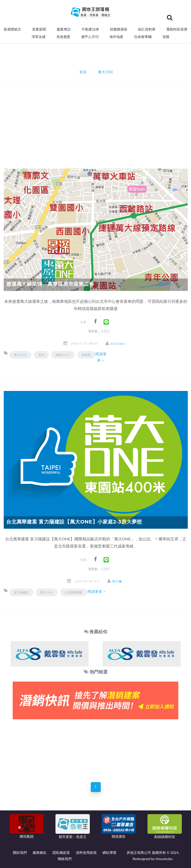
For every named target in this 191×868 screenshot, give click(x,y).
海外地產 (116, 37)
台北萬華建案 (74, 592)
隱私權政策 (61, 852)
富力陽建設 (21, 592)
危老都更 (63, 37)
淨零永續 (39, 37)
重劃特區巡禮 (177, 29)
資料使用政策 (86, 852)
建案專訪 (64, 29)
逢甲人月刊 (90, 37)
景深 (41, 355)
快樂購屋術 (119, 29)
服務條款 (40, 852)
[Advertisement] (97, 118)
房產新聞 (39, 29)
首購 (166, 37)
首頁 (82, 72)
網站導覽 (109, 852)
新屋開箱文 (12, 29)
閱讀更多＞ (101, 357)
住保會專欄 (143, 37)
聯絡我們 (65, 859)
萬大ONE (20, 355)
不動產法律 (90, 29)
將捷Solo (63, 355)
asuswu (119, 344)
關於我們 (20, 852)
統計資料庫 (147, 29)
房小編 (117, 581)
